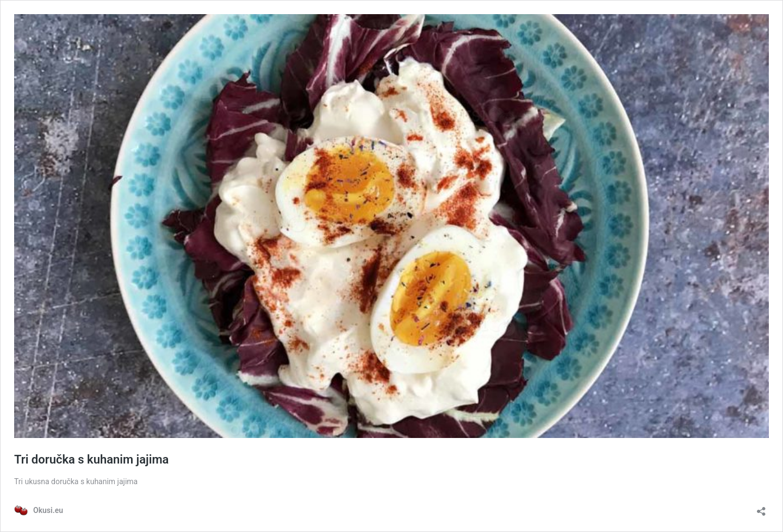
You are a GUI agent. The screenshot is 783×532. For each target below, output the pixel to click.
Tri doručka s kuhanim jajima (91, 459)
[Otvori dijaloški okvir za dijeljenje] (761, 508)
